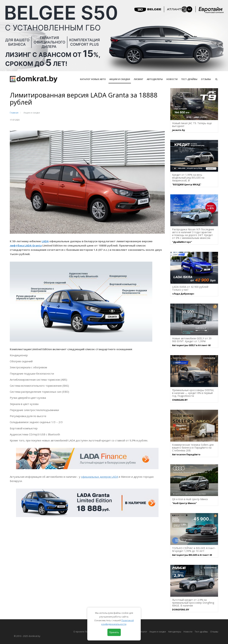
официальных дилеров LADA (100, 477)
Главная (14, 113)
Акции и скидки (158, 632)
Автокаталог (141, 632)
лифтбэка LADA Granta (26, 245)
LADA (45, 241)
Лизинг (138, 79)
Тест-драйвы (189, 79)
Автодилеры (155, 79)
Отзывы (206, 79)
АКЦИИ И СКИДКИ (120, 79)
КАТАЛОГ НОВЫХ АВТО (93, 79)
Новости (172, 79)
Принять (114, 632)
